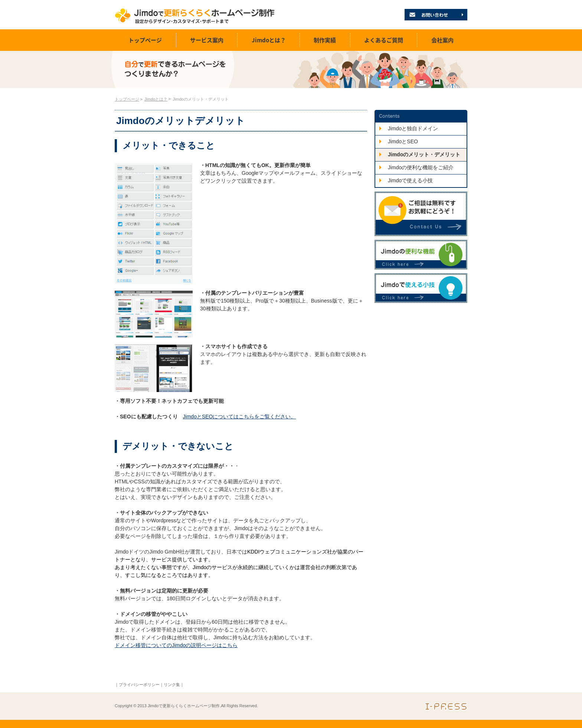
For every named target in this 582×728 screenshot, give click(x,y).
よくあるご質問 (384, 40)
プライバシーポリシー (139, 685)
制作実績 (325, 40)
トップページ (145, 40)
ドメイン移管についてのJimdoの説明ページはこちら (176, 645)
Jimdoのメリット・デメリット (200, 99)
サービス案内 (207, 40)
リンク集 (172, 685)
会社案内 (442, 40)
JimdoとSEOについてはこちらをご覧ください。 (240, 417)
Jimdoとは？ (269, 40)
